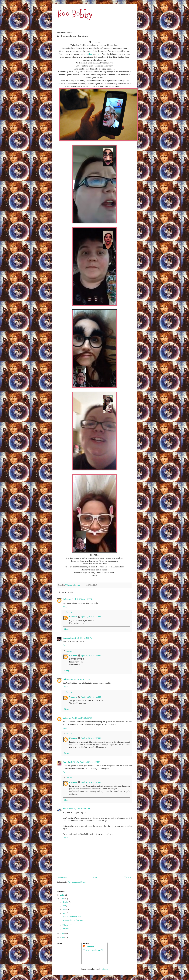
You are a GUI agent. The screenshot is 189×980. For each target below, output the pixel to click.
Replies (69, 612)
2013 (62, 933)
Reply (65, 607)
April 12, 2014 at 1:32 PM (82, 599)
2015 (62, 895)
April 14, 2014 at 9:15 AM (82, 718)
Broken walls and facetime (72, 920)
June (64, 909)
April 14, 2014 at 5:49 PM (90, 762)
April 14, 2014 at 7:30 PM (91, 617)
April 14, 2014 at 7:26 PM (91, 782)
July (64, 906)
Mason (66, 809)
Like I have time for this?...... (73, 917)
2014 (62, 899)
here (91, 54)
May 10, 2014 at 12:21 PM (79, 809)
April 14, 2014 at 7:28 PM (91, 738)
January (66, 929)
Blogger (105, 969)
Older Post (127, 877)
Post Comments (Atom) (77, 882)
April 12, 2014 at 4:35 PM (82, 638)
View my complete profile (93, 950)
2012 (62, 937)
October (66, 902)
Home (95, 877)
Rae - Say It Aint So (71, 762)
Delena (66, 679)
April (65, 913)
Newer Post (62, 877)
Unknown (67, 599)
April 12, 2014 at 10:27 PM (80, 679)
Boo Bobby (75, 14)
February (66, 925)
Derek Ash (67, 638)
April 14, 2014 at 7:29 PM (91, 655)
